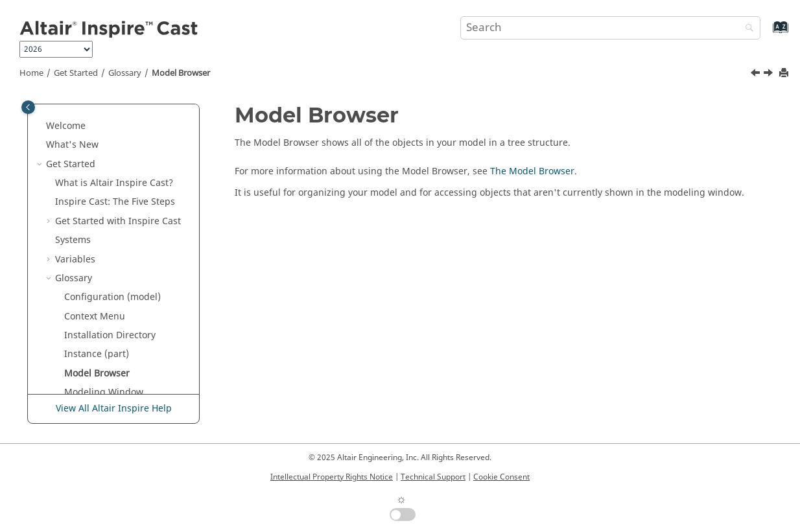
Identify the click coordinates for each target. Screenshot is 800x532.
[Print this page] (785, 74)
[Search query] (610, 28)
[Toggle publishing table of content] (28, 107)
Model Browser (181, 73)
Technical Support (433, 477)
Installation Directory (110, 218)
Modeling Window (104, 275)
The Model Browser (532, 171)
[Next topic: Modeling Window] (770, 75)
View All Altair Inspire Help (114, 409)
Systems (73, 123)
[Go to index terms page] (767, 33)
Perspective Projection (112, 352)
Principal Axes (95, 370)
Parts (75, 332)
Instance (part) (97, 237)
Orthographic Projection (117, 313)
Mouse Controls (98, 295)
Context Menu (95, 199)
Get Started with (118, 104)
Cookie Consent (501, 477)
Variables (75, 142)
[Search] (746, 29)
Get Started (76, 73)
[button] (50, 104)
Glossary (125, 73)
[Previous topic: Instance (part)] (757, 75)
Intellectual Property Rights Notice (332, 477)
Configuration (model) (112, 180)
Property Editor (97, 390)
